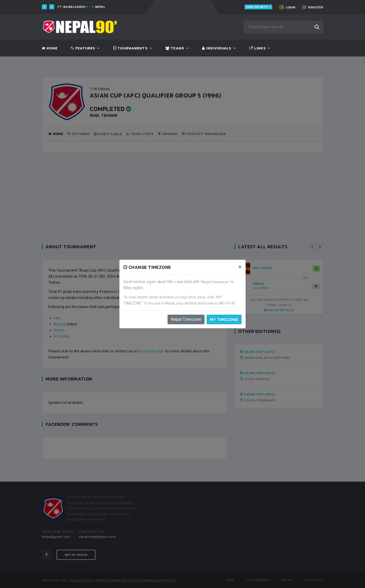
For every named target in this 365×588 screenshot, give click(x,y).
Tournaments (131, 48)
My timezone (224, 319)
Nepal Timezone (186, 319)
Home (50, 48)
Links (258, 48)
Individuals (217, 48)
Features (83, 48)
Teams (175, 48)
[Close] (240, 267)
